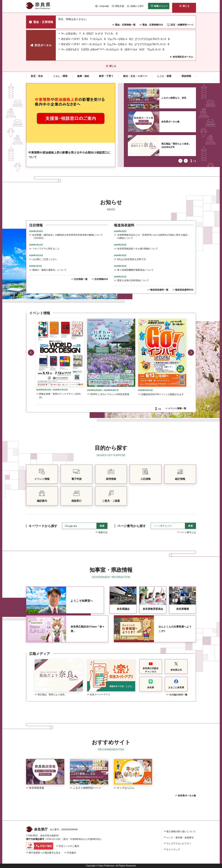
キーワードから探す (43, 526)
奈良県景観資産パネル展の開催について (138, 249)
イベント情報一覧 (177, 408)
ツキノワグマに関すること (46, 249)
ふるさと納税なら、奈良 (174, 98)
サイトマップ (173, 849)
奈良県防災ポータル (183, 57)
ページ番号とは (188, 532)
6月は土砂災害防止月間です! (132, 259)
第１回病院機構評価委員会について (135, 270)
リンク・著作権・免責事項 (180, 838)
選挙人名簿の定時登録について (133, 280)
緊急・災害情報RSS (153, 25)
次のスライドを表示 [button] (186, 161)
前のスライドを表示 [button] (180, 161)
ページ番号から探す (132, 526)
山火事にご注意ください (45, 259)
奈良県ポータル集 (170, 122)
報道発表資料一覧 (159, 290)
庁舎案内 (71, 853)
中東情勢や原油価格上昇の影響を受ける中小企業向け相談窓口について (69, 155)
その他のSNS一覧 (178, 695)
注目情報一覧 (81, 279)
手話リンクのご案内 (69, 846)
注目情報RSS (101, 279)
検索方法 (103, 532)
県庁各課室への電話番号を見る (45, 853)
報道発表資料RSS (184, 290)
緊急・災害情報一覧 (125, 25)
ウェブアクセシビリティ (179, 844)
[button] (102, 6)
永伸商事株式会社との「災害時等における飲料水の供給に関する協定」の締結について (153, 236)
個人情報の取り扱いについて (181, 831)
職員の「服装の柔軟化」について (49, 270)
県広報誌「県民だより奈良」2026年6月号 (176, 145)
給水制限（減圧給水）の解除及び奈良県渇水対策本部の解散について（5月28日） (68, 236)
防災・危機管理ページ (182, 25)
